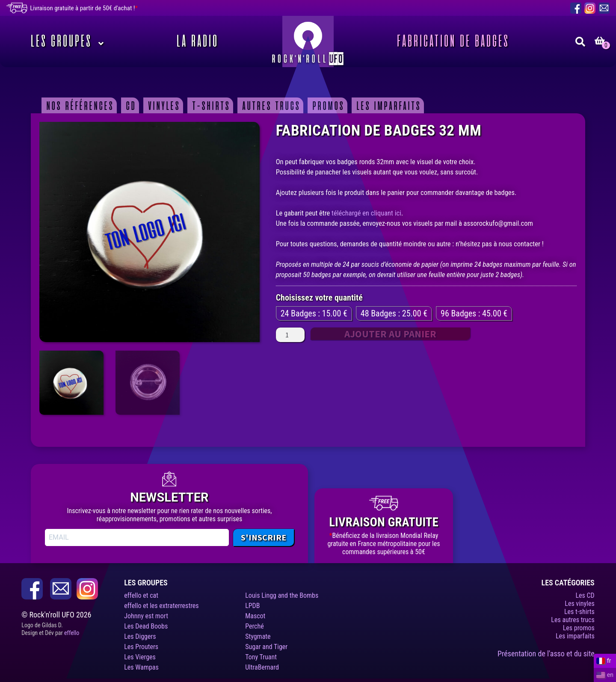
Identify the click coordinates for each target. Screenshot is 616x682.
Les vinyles (579, 604)
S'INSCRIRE (264, 537)
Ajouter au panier (390, 334)
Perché (255, 626)
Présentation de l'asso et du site (546, 654)
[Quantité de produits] (290, 335)
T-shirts (210, 106)
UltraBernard (262, 667)
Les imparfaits (387, 106)
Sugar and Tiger (266, 647)
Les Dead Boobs (146, 626)
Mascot (255, 616)
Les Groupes (60, 41)
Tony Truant (261, 657)
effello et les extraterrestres (161, 606)
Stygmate (258, 636)
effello (72, 633)
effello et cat (141, 595)
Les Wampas (141, 667)
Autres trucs (270, 106)
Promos (327, 106)
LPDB (252, 606)
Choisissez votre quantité (319, 298)
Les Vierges (140, 657)
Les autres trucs (573, 620)
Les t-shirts (579, 612)
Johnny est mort (146, 616)
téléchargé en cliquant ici (366, 213)
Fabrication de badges (452, 41)
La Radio (196, 41)
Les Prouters (141, 647)
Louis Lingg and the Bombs (282, 595)
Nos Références (79, 106)
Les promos (579, 628)
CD (130, 106)
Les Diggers (140, 636)
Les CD (585, 595)
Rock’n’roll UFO (308, 41)
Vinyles (163, 106)
